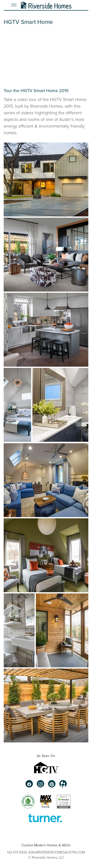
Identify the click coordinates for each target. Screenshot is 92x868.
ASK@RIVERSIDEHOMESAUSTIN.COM (57, 852)
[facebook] (29, 784)
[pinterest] (52, 784)
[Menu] (14, 5)
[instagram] (40, 784)
